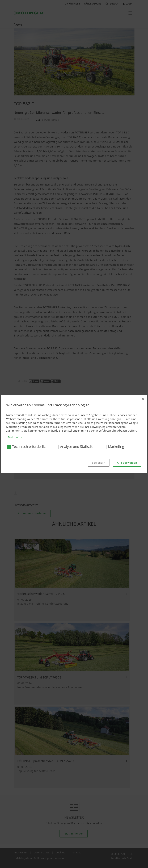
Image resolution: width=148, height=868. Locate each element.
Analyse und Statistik (76, 447)
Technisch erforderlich (30, 447)
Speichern (99, 463)
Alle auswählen (127, 463)
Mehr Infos (15, 437)
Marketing (116, 447)
